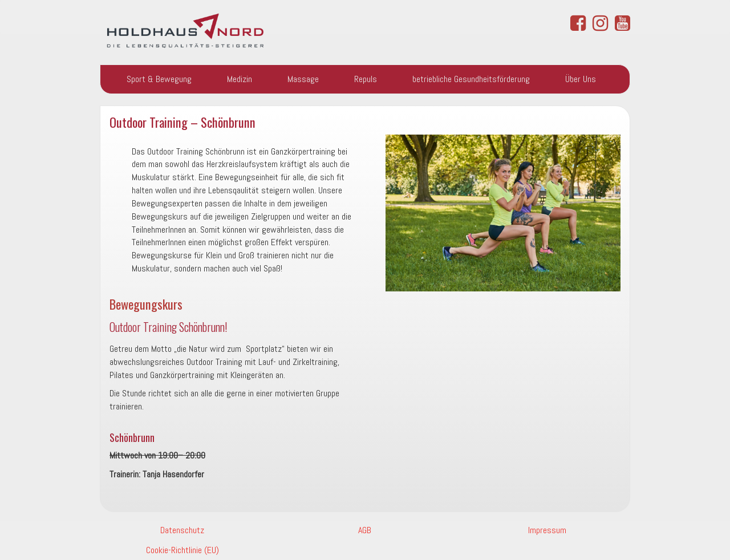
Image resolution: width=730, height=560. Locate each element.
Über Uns (581, 79)
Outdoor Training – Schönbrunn (182, 122)
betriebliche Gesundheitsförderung (471, 79)
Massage (303, 79)
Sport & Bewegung (159, 79)
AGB (365, 530)
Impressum (547, 530)
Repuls (366, 79)
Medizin (240, 79)
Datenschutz (182, 530)
